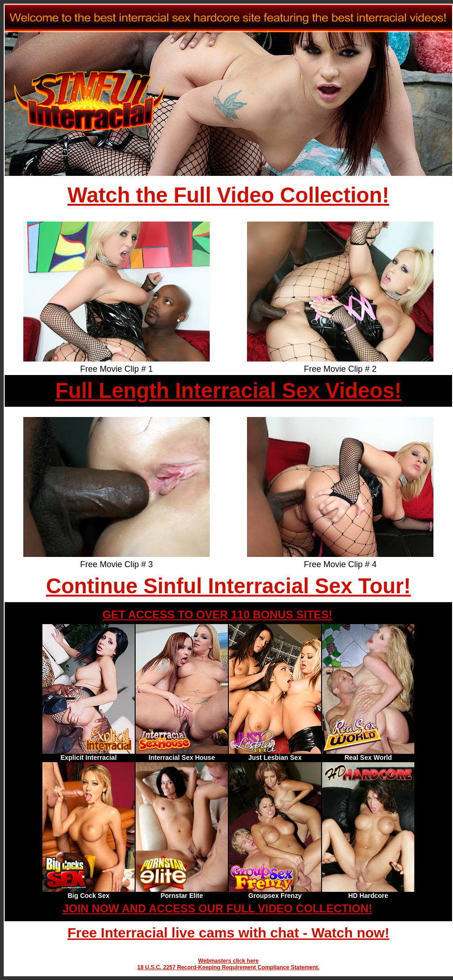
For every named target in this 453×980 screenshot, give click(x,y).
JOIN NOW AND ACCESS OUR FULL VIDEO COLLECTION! (217, 908)
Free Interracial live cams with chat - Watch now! (229, 933)
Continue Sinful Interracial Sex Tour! (229, 586)
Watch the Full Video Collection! (228, 195)
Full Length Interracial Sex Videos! (228, 391)
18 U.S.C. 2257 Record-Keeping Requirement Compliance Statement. (229, 967)
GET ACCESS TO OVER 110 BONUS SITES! (217, 615)
